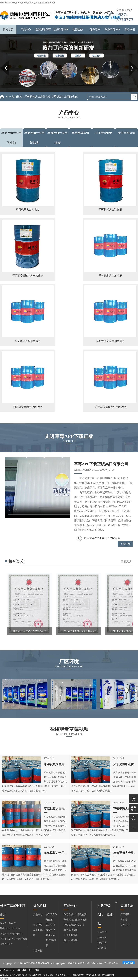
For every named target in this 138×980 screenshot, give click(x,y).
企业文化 (102, 937)
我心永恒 (130, 29)
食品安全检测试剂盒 (18, 975)
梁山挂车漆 (48, 975)
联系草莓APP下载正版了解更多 (98, 538)
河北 (12, 970)
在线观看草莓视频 (51, 917)
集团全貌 (78, 29)
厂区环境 (125, 914)
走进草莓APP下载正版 (39, 930)
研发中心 (125, 925)
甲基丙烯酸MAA (63, 975)
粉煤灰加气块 (78, 975)
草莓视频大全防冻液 (74, 925)
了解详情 (125, 544)
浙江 (31, 970)
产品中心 (26, 29)
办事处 (124, 920)
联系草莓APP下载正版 (51, 940)
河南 (37, 970)
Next (130, 61)
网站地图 (4, 979)
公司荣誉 (102, 943)
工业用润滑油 (103, 133)
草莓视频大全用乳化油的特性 (63, 764)
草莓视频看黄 (80, 133)
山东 (18, 970)
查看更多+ (127, 561)
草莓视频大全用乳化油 (75, 914)
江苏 (24, 970)
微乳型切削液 (127, 133)
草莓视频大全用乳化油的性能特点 (66, 809)
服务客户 (95, 29)
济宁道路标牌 (108, 975)
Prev (2, 61)
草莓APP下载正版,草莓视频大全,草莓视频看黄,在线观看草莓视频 (28, 3)
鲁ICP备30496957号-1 (98, 963)
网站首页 (8, 29)
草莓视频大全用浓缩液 (75, 920)
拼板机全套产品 (93, 975)
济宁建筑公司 (35, 975)
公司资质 (102, 948)
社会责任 (102, 932)
